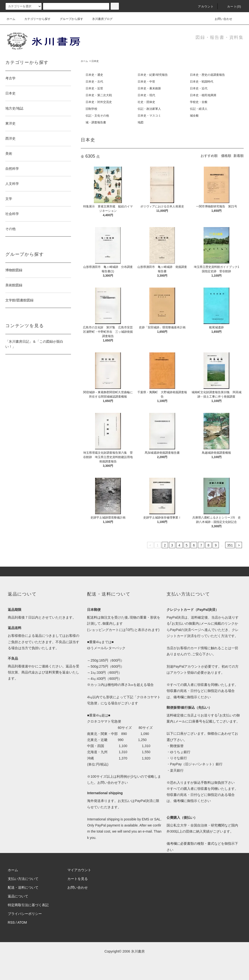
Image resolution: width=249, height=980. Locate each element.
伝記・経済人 (199, 109)
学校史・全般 (199, 102)
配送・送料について (23, 887)
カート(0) (231, 7)
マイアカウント (79, 870)
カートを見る (78, 879)
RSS (11, 922)
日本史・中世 (146, 82)
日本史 (95, 61)
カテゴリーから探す (35, 19)
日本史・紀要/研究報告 (153, 75)
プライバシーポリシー (25, 914)
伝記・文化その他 (97, 116)
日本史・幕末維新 (149, 88)
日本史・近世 (94, 88)
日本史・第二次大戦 (99, 95)
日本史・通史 (94, 75)
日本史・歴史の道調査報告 (207, 75)
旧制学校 (91, 109)
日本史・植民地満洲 (203, 95)
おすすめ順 (209, 156)
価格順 (226, 156)
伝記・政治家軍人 (149, 109)
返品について (18, 896)
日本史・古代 (94, 82)
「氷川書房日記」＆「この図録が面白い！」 (34, 344)
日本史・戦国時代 (202, 82)
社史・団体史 (146, 102)
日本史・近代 (199, 88)
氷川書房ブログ (99, 19)
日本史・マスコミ (149, 116)
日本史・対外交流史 (99, 102)
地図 (141, 122)
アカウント (203, 7)
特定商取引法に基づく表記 (28, 905)
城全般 (194, 116)
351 (230, 545)
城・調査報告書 (96, 122)
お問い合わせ (221, 19)
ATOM (22, 922)
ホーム (11, 19)
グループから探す (69, 19)
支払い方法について (23, 879)
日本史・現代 (146, 95)
